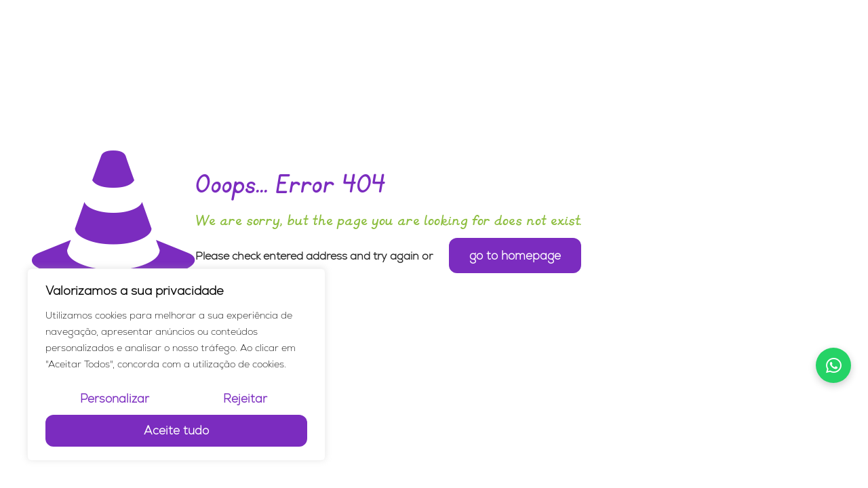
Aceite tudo (176, 430)
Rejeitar (245, 399)
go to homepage (515, 256)
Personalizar (115, 399)
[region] (176, 365)
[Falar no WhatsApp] (833, 365)
